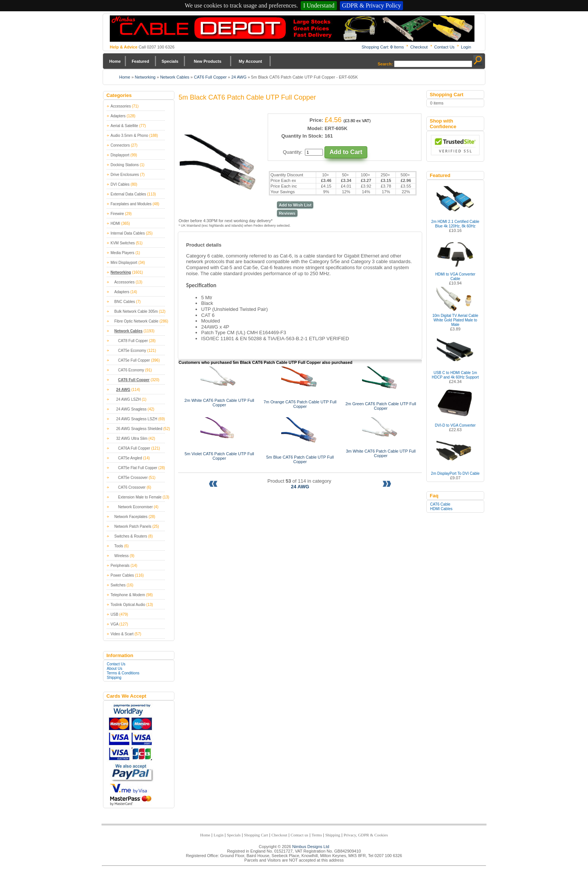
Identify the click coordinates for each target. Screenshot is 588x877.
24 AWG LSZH (128, 399)
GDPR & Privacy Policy (372, 5)
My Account (250, 61)
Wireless (121, 556)
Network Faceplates (131, 517)
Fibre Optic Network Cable (136, 321)
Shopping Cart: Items (383, 47)
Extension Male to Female (140, 497)
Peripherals (120, 566)
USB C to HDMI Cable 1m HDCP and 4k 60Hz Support (455, 375)
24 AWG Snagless (131, 409)
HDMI (115, 223)
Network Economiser (135, 507)
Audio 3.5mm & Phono (129, 136)
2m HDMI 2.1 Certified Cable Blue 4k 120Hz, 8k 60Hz (455, 224)
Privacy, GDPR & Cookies (366, 835)
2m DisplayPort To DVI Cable (455, 473)
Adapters (118, 116)
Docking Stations (125, 165)
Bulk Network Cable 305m (136, 311)
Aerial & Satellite (124, 126)
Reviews (287, 213)
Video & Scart (122, 634)
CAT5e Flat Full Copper (138, 468)
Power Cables (122, 575)
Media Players (122, 253)
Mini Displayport (124, 263)
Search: (385, 64)
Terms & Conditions (123, 673)
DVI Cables (120, 184)
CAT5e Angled (130, 458)
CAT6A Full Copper (134, 448)
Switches (118, 585)
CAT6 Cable (440, 504)
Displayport (120, 155)
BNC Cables (125, 302)
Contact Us (444, 47)
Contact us (299, 835)
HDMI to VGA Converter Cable (455, 276)
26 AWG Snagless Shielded (139, 429)
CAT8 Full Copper (133, 341)
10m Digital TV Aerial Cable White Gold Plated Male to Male (455, 320)
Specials (170, 61)
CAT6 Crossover (132, 487)
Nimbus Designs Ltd (311, 847)
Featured (140, 61)
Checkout (419, 47)
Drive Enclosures (125, 175)
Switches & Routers (131, 536)
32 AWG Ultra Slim (132, 438)
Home (115, 61)
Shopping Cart (256, 835)
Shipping (114, 678)
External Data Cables (128, 194)
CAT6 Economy (131, 370)
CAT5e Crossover (133, 478)
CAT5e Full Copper (134, 360)
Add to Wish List (295, 205)
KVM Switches (123, 243)
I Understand (319, 5)
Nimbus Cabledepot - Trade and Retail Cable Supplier (292, 29)
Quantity (292, 152)
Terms (317, 835)
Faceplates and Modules (131, 204)
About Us (114, 669)
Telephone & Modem (128, 595)
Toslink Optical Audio (128, 605)
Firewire (117, 214)
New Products (207, 61)
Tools (119, 546)
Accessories (121, 106)
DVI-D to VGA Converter (455, 425)
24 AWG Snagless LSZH (137, 419)
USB (114, 614)
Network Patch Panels (133, 526)
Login (466, 47)
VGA (114, 624)
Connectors (120, 145)
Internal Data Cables (128, 233)
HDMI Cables (441, 509)
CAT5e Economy (132, 351)
